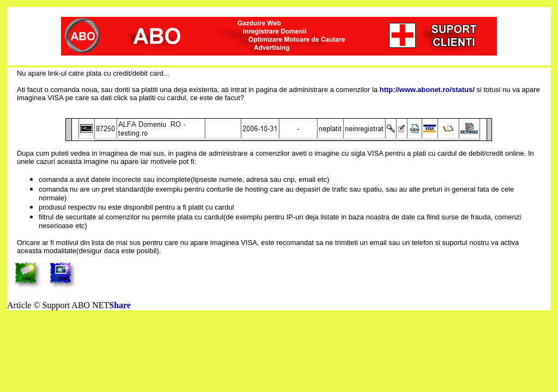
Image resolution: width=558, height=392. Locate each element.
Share (120, 305)
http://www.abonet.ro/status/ (427, 90)
